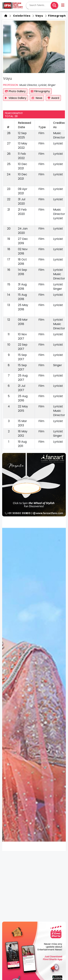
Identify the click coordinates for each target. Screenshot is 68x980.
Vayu (39, 16)
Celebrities (21, 16)
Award (53, 98)
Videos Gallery (16, 98)
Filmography (40, 91)
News (37, 98)
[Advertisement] (34, 886)
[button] (63, 6)
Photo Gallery (15, 91)
